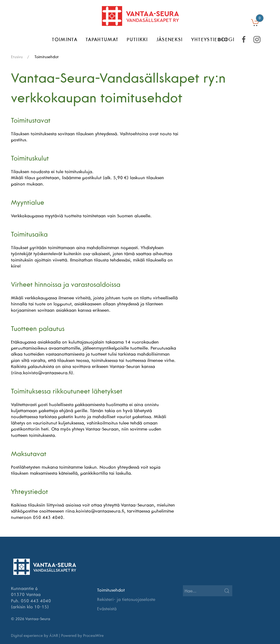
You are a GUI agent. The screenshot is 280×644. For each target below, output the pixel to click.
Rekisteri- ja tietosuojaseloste (126, 599)
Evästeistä (107, 609)
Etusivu (17, 57)
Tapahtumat (102, 39)
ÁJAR (54, 635)
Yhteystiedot (210, 39)
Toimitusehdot (111, 590)
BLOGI (226, 39)
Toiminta (65, 39)
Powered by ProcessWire (82, 635)
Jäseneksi (170, 39)
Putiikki (137, 39)
